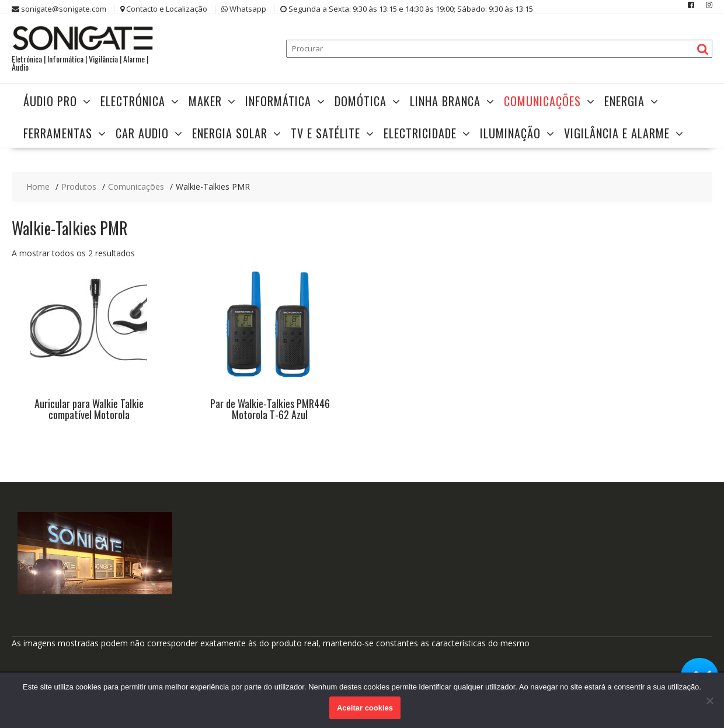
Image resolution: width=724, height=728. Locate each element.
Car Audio (142, 133)
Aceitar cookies (365, 708)
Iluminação (510, 133)
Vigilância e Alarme (617, 133)
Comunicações (542, 101)
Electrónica (133, 101)
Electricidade (420, 133)
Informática (278, 101)
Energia (624, 101)
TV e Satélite (326, 133)
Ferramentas (58, 133)
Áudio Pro (50, 101)
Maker (205, 101)
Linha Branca (445, 101)
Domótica (361, 101)
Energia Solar (230, 133)
